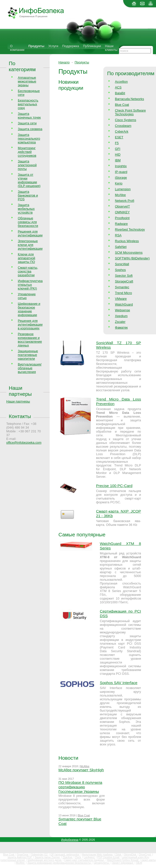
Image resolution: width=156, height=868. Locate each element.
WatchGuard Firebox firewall (123, 860)
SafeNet (121, 247)
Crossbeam (123, 126)
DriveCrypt (145, 855)
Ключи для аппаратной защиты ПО (26, 258)
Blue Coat (122, 105)
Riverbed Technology (130, 229)
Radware (121, 224)
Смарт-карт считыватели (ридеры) (85, 860)
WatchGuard (124, 304)
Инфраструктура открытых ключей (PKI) (30, 285)
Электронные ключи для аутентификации (30, 245)
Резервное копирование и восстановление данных (30, 340)
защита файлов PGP (20, 857)
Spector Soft (124, 276)
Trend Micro (123, 293)
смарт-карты (148, 860)
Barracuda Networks (129, 99)
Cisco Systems (126, 120)
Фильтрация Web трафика (98, 855)
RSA (118, 235)
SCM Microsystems (129, 253)
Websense (122, 310)
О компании (17, 48)
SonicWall (122, 264)
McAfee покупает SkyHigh (81, 770)
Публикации (92, 46)
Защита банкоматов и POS (28, 195)
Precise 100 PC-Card (114, 486)
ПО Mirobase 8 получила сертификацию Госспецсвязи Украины (80, 787)
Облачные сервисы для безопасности (28, 222)
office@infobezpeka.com (24, 443)
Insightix (121, 166)
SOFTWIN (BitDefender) (132, 258)
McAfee (120, 195)
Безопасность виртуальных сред (28, 104)
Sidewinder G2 (40, 855)
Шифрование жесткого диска (45, 860)
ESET (119, 137)
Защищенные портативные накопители (28, 355)
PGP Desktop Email (109, 857)
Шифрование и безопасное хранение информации (29, 309)
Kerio (119, 183)
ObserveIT (122, 206)
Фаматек (121, 327)
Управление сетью (27, 296)
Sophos (120, 270)
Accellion (121, 82)
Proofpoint (122, 218)
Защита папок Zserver (48, 857)
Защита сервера (30, 129)
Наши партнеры (20, 391)
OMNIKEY (122, 212)
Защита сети (27, 123)
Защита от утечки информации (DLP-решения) (29, 180)
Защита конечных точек (29, 116)
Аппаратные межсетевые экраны (27, 81)
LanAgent (90, 857)
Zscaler (120, 322)
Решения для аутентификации (30, 233)
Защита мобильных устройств (26, 209)
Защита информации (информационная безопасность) (60, 863)
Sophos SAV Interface (119, 683)
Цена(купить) (102, 863)
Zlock (78, 857)
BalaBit (120, 93)
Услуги (53, 46)
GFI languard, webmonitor (65, 855)
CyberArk (122, 131)
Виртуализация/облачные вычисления (30, 368)
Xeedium (121, 316)
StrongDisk (130, 855)
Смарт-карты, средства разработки (28, 271)
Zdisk (119, 855)
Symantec (122, 287)
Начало (64, 62)
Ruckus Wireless (127, 241)
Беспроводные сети (29, 93)
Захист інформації (123, 863)
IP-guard (121, 172)
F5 (117, 143)
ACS (118, 87)
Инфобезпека (70, 840)
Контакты (20, 416)
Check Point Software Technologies (130, 112)
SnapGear (23, 855)
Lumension (123, 189)
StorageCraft (124, 281)
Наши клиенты (111, 48)
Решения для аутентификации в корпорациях (30, 324)
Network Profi (125, 201)
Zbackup (68, 857)
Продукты (36, 46)
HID (118, 155)
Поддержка (71, 46)
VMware (121, 299)
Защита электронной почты (27, 165)
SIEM (139, 863)
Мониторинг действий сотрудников (27, 152)
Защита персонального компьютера (29, 138)
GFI (118, 149)
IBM (118, 160)
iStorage (121, 178)
